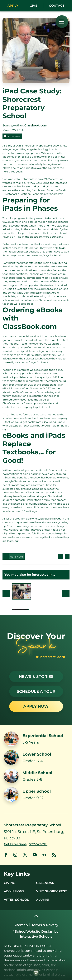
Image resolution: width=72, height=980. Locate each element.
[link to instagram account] (15, 855)
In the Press (14, 136)
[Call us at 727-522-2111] (38, 844)
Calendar (45, 883)
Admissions (14, 891)
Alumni (43, 900)
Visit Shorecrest (51, 891)
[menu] (62, 22)
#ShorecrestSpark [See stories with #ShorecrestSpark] (51, 657)
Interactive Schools (36, 936)
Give (34, 6)
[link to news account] (54, 855)
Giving (10, 883)
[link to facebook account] (6, 855)
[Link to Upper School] (36, 794)
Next (66, 593)
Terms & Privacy (45, 925)
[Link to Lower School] (36, 757)
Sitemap (21, 925)
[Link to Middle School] (36, 776)
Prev (6, 593)
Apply (13, 6)
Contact (57, 6)
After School (16, 900)
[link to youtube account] (35, 855)
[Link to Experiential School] (36, 739)
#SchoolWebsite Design (33, 931)
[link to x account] (25, 855)
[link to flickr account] (44, 855)
